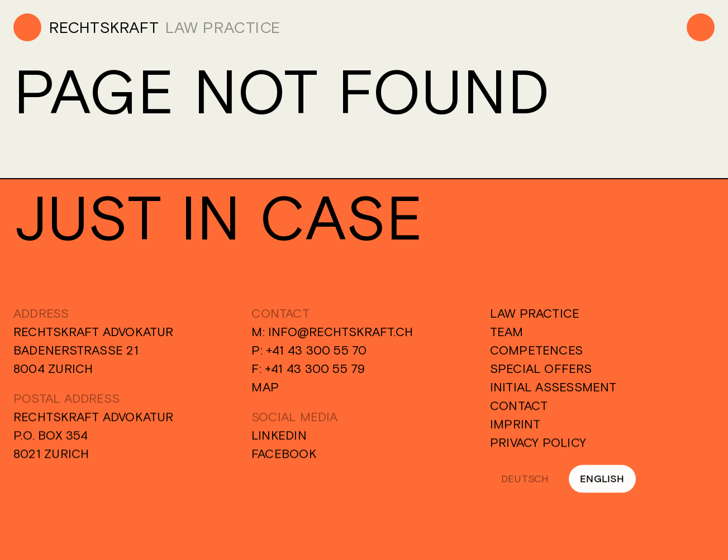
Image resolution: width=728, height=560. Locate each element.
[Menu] (701, 27)
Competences (536, 350)
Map (265, 387)
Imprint (515, 425)
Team (507, 332)
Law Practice (535, 313)
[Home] (86, 27)
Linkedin (279, 437)
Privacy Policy (538, 444)
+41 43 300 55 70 (317, 350)
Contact (519, 407)
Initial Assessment (553, 387)
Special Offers (541, 368)
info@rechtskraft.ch (341, 332)
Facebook (284, 455)
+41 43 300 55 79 (315, 368)
